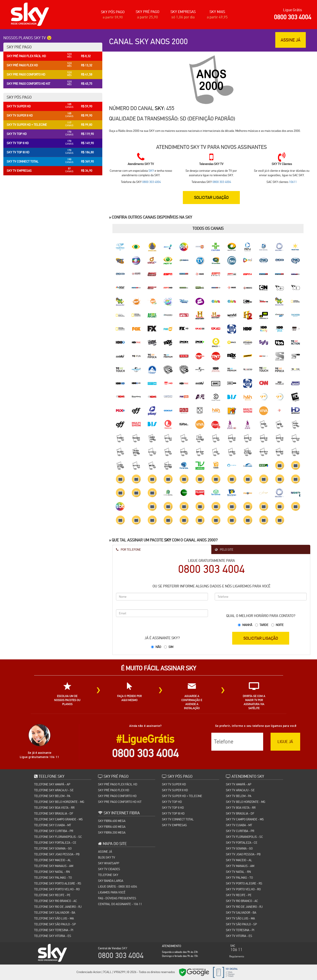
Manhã (247, 625)
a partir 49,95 (217, 17)
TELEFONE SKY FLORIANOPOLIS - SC (58, 837)
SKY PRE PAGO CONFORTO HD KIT (120, 802)
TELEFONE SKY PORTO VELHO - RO (57, 889)
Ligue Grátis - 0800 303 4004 (118, 887)
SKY (159, 108)
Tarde (264, 625)
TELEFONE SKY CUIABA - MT (53, 825)
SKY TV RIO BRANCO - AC (242, 901)
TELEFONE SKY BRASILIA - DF (54, 813)
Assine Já (105, 852)
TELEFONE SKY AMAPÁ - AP (52, 784)
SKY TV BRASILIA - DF (240, 813)
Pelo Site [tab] (224, 550)
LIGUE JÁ (285, 741)
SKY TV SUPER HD (174, 784)
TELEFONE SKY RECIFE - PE (52, 895)
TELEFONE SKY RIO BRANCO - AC (56, 901)
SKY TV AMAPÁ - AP (239, 784)
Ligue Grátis (293, 10)
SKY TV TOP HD (172, 802)
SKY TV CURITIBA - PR (240, 831)
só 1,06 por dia (183, 17)
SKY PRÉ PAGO (148, 12)
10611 (293, 182)
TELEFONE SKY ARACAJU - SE (54, 790)
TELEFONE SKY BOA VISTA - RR (54, 808)
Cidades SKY (240, 973)
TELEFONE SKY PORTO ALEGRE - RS (58, 883)
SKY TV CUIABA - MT (239, 825)
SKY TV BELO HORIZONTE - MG (246, 802)
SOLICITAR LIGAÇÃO (211, 197)
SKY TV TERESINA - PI (240, 930)
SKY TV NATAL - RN (238, 872)
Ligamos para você (112, 892)
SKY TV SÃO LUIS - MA (240, 918)
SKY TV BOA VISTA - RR (241, 808)
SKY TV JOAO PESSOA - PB (243, 854)
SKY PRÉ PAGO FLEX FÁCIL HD (118, 784)
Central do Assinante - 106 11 (120, 904)
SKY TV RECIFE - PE (239, 895)
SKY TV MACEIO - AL (239, 860)
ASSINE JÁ (291, 40)
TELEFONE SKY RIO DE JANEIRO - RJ (58, 907)
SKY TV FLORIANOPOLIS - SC (244, 837)
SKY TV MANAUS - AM (240, 866)
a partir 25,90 (148, 17)
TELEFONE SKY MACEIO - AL (53, 860)
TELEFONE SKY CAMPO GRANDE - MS (58, 819)
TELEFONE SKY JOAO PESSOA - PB (57, 854)
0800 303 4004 (293, 17)
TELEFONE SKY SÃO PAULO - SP (55, 924)
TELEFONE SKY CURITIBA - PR (54, 831)
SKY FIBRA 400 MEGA (112, 827)
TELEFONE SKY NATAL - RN (52, 872)
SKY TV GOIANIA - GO (239, 848)
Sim (171, 647)
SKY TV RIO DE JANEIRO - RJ (244, 907)
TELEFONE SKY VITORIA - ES (53, 936)
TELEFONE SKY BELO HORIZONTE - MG (59, 802)
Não (158, 647)
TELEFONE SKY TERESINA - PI (54, 930)
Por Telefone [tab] (128, 550)
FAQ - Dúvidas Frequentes (117, 898)
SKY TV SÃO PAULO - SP (241, 924)
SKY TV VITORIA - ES (239, 936)
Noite (280, 625)
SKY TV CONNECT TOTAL (178, 819)
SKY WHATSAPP (109, 863)
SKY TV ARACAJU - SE (240, 790)
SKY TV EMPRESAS (174, 825)
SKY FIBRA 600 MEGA (112, 821)
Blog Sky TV (107, 857)
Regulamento (237, 956)
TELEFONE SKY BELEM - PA (52, 796)
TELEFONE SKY (108, 875)
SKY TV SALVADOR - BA (241, 913)
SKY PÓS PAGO (113, 12)
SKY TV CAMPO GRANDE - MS (245, 819)
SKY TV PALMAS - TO (239, 878)
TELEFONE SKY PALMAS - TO (53, 878)
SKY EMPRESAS (183, 12)
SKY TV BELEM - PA (239, 796)
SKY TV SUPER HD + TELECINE (182, 796)
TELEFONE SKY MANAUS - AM (54, 866)
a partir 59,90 (113, 17)
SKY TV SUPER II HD (175, 790)
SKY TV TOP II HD (173, 808)
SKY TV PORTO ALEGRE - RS (244, 883)
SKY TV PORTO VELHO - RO (243, 889)
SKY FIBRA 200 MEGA (112, 832)
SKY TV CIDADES (109, 869)
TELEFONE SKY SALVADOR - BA (55, 913)
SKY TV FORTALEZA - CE (242, 843)
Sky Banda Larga (111, 881)
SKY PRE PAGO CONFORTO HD (117, 796)
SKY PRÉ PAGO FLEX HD (114, 790)
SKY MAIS (217, 12)
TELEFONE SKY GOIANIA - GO (53, 848)
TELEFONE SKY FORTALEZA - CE (55, 843)
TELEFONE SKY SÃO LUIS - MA (54, 918)
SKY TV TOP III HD (173, 813)
